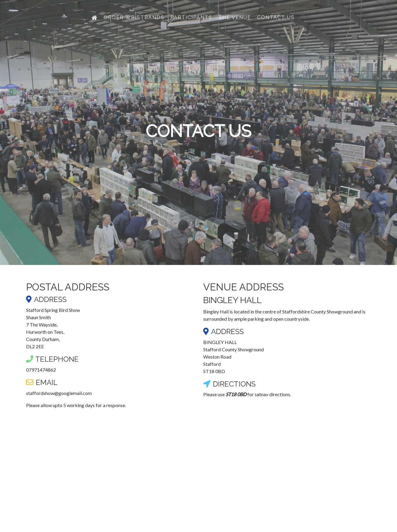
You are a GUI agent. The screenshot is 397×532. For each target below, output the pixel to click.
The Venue (235, 25)
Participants (191, 25)
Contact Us (276, 25)
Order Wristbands (134, 25)
